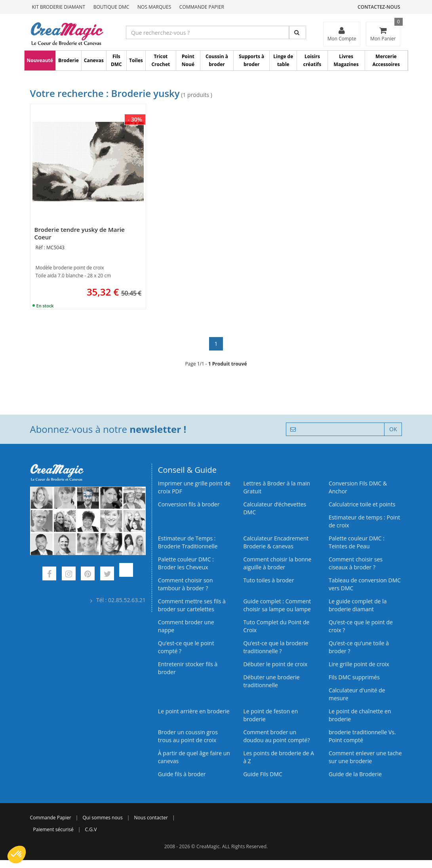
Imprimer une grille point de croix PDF (194, 487)
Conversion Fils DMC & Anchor (358, 487)
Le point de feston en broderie (270, 715)
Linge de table (283, 60)
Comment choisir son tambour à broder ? (186, 584)
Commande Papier (202, 7)
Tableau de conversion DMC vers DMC (365, 584)
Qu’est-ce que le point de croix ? (361, 626)
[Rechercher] (298, 32)
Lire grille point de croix (359, 664)
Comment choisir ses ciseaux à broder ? (356, 563)
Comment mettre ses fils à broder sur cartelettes (192, 605)
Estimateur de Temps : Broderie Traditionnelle (188, 542)
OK (393, 429)
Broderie (69, 60)
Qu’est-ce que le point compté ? (186, 647)
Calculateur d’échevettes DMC (275, 508)
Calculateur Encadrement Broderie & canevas (276, 542)
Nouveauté (40, 60)
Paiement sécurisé (53, 829)
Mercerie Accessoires (386, 60)
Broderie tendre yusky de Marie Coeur (80, 233)
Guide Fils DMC (263, 774)
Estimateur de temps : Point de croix (364, 521)
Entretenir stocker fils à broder (188, 668)
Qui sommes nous (102, 818)
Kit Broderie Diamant (59, 7)
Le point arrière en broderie (194, 711)
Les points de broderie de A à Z (279, 757)
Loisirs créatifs (312, 60)
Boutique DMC (111, 7)
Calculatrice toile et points (362, 504)
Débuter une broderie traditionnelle (271, 681)
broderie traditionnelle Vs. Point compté (362, 736)
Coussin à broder (217, 60)
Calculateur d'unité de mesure (357, 694)
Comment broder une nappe (186, 626)
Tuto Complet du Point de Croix (276, 626)
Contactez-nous (379, 7)
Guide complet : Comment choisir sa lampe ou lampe (277, 605)
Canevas (94, 60)
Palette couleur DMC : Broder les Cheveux (186, 563)
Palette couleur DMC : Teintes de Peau (357, 542)
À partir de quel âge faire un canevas (194, 757)
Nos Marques (154, 7)
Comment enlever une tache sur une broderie (365, 757)
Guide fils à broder (182, 774)
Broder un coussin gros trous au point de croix (188, 736)
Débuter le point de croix (275, 664)
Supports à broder (251, 60)
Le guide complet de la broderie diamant (358, 605)
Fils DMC (116, 60)
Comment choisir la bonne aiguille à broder (277, 563)
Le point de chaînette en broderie (360, 715)
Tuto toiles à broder (268, 580)
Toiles (136, 60)
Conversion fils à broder (189, 504)
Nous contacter (151, 818)
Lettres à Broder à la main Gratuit (277, 487)
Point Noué (188, 60)
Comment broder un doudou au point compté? (276, 736)
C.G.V (91, 829)
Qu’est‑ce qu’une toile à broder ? (359, 647)
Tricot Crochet (161, 60)
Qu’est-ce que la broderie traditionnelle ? (276, 647)
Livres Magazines (346, 60)
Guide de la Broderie (355, 774)
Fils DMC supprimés (354, 677)
